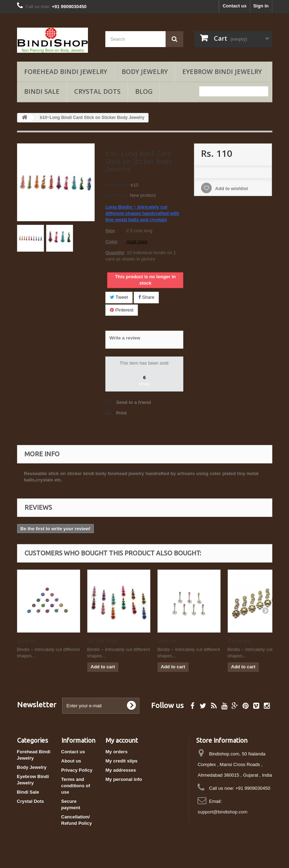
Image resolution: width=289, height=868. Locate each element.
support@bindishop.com (222, 812)
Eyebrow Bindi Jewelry (222, 72)
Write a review (125, 338)
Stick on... (28, 641)
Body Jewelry (145, 72)
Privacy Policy (77, 770)
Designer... (240, 641)
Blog (144, 91)
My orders (117, 752)
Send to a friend (133, 402)
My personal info (124, 779)
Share (146, 297)
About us (71, 761)
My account (122, 740)
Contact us (235, 6)
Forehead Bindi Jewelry (66, 72)
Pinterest (122, 310)
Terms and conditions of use (76, 786)
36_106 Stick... (104, 641)
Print (121, 413)
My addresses (121, 770)
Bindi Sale (42, 91)
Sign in (261, 6)
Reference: (117, 185)
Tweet (119, 297)
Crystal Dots (97, 91)
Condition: (117, 195)
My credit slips (122, 761)
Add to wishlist (231, 189)
